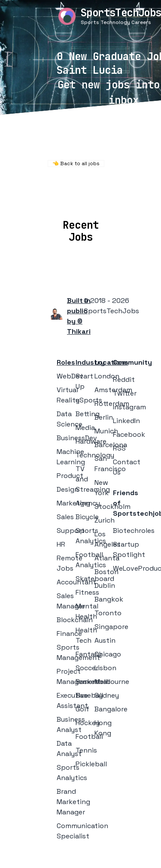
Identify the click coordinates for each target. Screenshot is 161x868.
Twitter (125, 393)
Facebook (129, 434)
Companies (110, 200)
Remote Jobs (77, 188)
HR (61, 544)
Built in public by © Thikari (79, 316)
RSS (119, 448)
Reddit (124, 380)
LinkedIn (126, 421)
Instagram (129, 407)
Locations (62, 200)
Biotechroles (134, 531)
